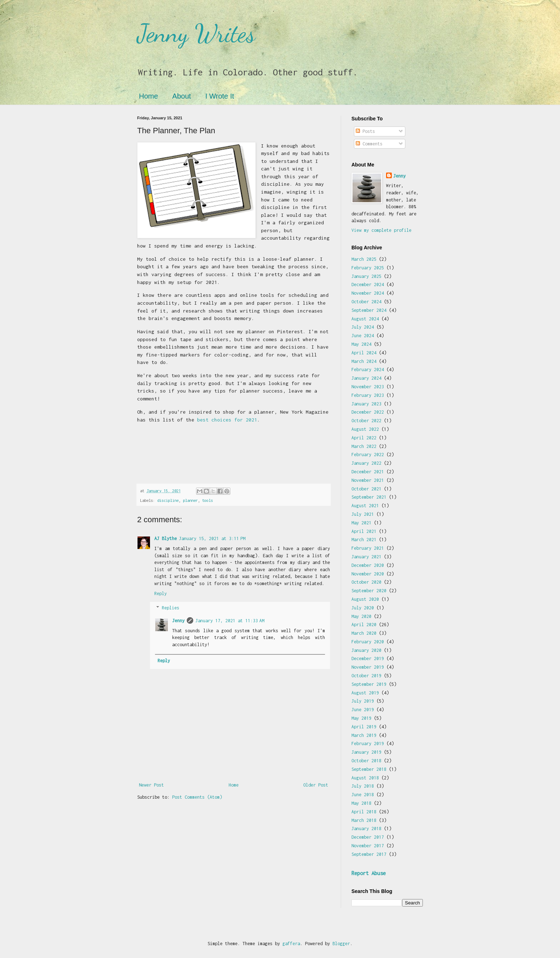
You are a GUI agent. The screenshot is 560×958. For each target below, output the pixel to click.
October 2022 (366, 421)
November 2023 (368, 387)
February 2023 (368, 395)
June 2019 (363, 710)
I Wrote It (220, 96)
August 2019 (365, 693)
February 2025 (368, 268)
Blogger (341, 944)
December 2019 (368, 658)
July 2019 (363, 701)
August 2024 (365, 319)
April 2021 (364, 531)
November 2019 (368, 667)
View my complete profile (381, 230)
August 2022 (365, 429)
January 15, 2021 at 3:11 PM (212, 538)
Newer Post (151, 785)
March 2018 (364, 820)
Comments (369, 144)
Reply (161, 593)
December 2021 (368, 472)
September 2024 (369, 310)
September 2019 (369, 684)
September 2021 (369, 497)
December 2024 (368, 285)
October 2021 (366, 489)
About (181, 96)
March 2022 (364, 446)
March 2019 (364, 735)
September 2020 (369, 591)
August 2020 (365, 599)
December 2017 (368, 837)
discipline (168, 500)
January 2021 (366, 557)
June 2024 (363, 336)
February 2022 (368, 455)
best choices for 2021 (227, 420)
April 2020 (364, 625)
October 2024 (366, 302)
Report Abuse (369, 873)
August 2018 (365, 778)
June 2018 (363, 795)
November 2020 (368, 574)
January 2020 (366, 650)
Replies (171, 608)
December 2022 (368, 412)
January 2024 (366, 378)
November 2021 (368, 480)
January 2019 (366, 752)
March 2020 (364, 633)
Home (148, 96)
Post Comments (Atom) (197, 797)
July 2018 (363, 786)
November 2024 (368, 293)
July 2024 (363, 327)
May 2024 (361, 344)
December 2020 (368, 565)
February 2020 (368, 642)
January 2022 (366, 463)
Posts (365, 131)
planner (190, 500)
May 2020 (361, 616)
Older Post (316, 785)
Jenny (178, 621)
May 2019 (361, 718)
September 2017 (369, 854)
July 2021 (363, 514)
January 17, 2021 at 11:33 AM (230, 621)
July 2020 (363, 608)
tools (207, 500)
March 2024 (364, 361)
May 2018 (361, 803)
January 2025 (366, 276)
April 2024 (364, 353)
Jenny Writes (196, 34)
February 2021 (368, 548)
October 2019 (366, 676)
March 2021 (364, 540)
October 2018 (366, 761)
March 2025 (364, 259)
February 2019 (368, 744)
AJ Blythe (166, 538)
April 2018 (364, 812)
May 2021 (361, 523)
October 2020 (366, 582)
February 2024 (368, 370)
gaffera (291, 944)
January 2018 (366, 829)
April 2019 (364, 727)
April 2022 (364, 438)
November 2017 (368, 846)
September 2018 (369, 769)
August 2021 (365, 506)
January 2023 (366, 404)
